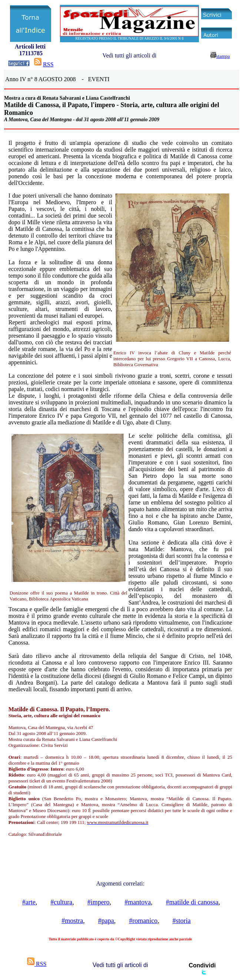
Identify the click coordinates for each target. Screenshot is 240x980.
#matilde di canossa (192, 902)
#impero (99, 902)
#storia (182, 921)
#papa (106, 921)
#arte (29, 902)
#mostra (72, 921)
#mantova (138, 902)
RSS (48, 64)
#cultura (61, 902)
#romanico (143, 921)
